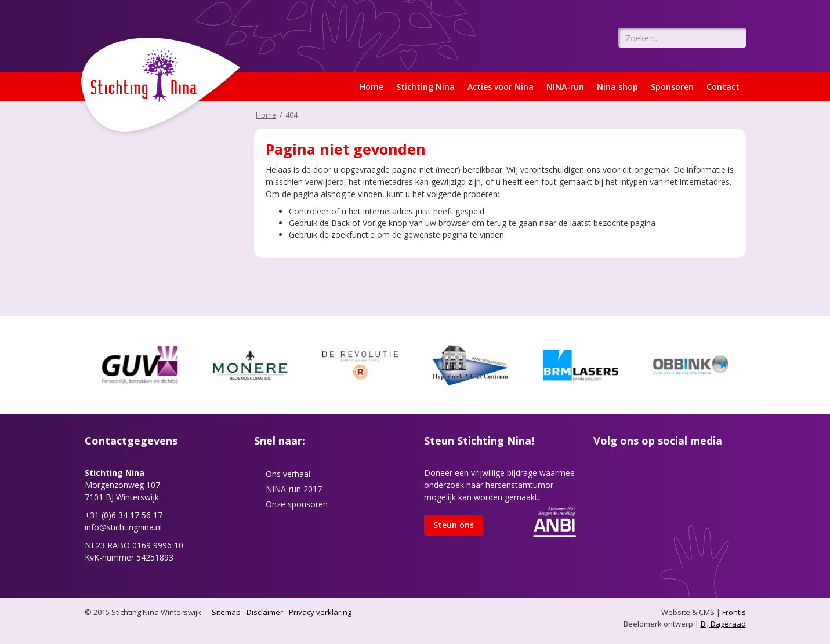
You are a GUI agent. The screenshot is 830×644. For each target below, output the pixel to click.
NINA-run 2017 (294, 489)
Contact (723, 87)
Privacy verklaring (320, 612)
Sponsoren (672, 87)
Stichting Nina (425, 87)
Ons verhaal (288, 474)
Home (371, 87)
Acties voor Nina (501, 87)
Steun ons (454, 525)
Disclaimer (265, 612)
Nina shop (617, 87)
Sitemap (226, 612)
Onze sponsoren (297, 504)
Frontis (734, 612)
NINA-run (565, 87)
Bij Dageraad (723, 624)
